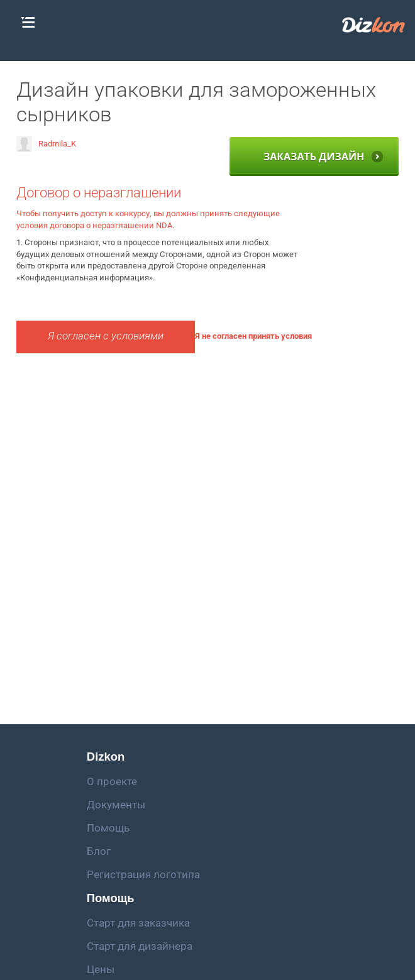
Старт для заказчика (138, 923)
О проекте (112, 781)
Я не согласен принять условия (253, 336)
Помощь (108, 828)
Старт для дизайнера (140, 946)
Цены (101, 969)
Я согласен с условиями (106, 336)
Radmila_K (46, 144)
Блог (99, 851)
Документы (116, 805)
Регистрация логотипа (143, 874)
